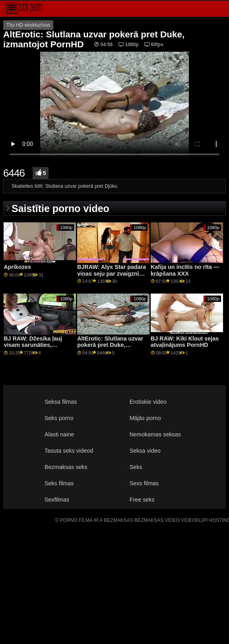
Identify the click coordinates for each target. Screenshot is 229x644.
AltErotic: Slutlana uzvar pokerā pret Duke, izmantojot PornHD (110, 345)
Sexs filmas (144, 483)
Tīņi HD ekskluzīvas (28, 25)
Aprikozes (17, 267)
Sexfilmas (57, 500)
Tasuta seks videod (69, 451)
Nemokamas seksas (155, 434)
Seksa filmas (61, 402)
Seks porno (59, 418)
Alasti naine (59, 434)
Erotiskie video (148, 402)
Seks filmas (59, 483)
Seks (136, 467)
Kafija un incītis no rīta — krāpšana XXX (185, 270)
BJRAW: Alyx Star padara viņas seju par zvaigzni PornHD (112, 273)
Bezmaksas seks (66, 467)
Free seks (142, 500)
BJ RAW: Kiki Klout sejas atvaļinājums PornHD (185, 342)
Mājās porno (145, 418)
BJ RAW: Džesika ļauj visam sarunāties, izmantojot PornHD (33, 345)
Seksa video (145, 451)
